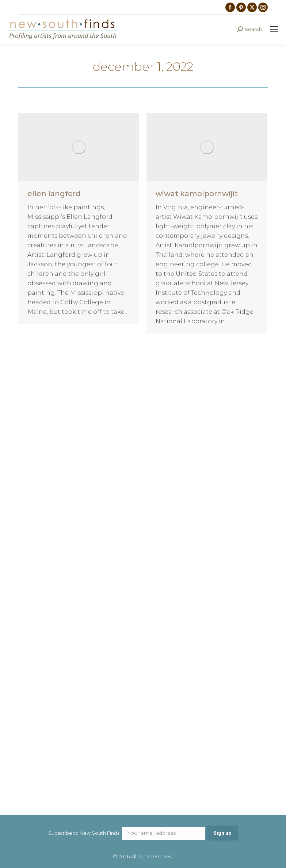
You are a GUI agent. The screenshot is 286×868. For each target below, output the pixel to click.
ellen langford (54, 194)
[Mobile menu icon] (274, 29)
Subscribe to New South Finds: (127, 833)
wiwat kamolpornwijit (197, 194)
